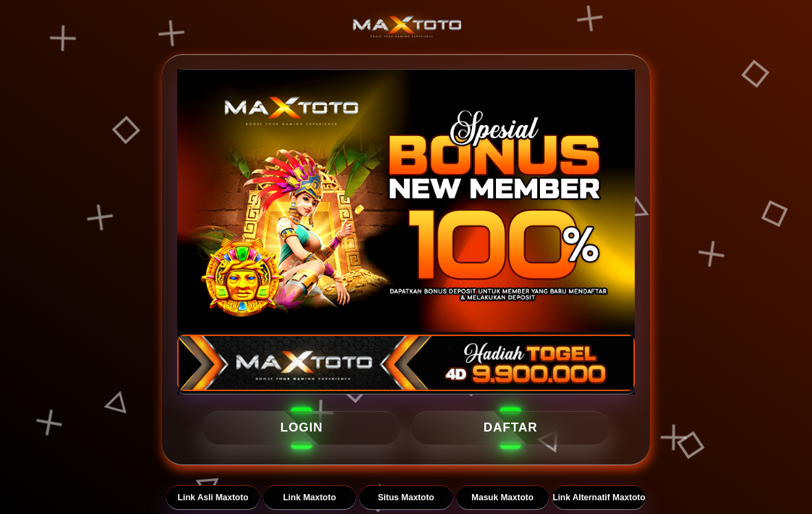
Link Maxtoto (309, 498)
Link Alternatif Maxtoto (599, 498)
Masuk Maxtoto (502, 498)
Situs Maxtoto (406, 498)
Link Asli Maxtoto (213, 498)
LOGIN (302, 427)
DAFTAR (511, 427)
